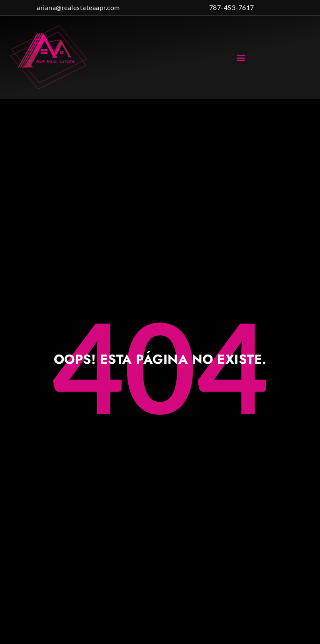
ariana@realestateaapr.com (78, 7)
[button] (241, 57)
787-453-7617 (232, 7)
